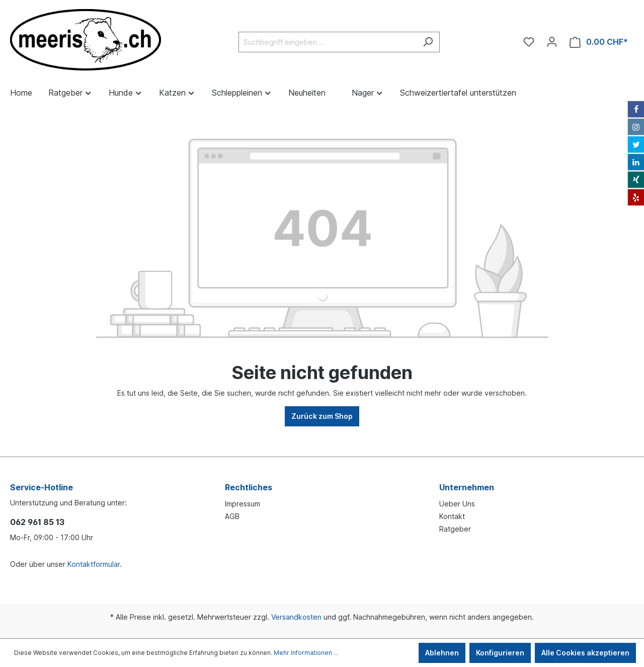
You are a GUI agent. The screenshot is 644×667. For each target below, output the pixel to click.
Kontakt (452, 516)
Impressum (243, 504)
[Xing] (636, 180)
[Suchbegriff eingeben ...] (328, 42)
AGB (232, 516)
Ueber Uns (457, 504)
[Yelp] (636, 197)
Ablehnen (442, 653)
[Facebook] (636, 109)
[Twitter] (636, 144)
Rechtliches (249, 487)
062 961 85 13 (37, 522)
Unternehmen (467, 487)
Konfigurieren (500, 653)
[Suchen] (428, 42)
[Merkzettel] (529, 42)
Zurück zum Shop (322, 416)
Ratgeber (455, 529)
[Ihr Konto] (552, 42)
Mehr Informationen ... (306, 653)
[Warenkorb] (599, 42)
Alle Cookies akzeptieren (585, 653)
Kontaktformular (94, 564)
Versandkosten (296, 617)
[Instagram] (636, 127)
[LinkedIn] (636, 162)
